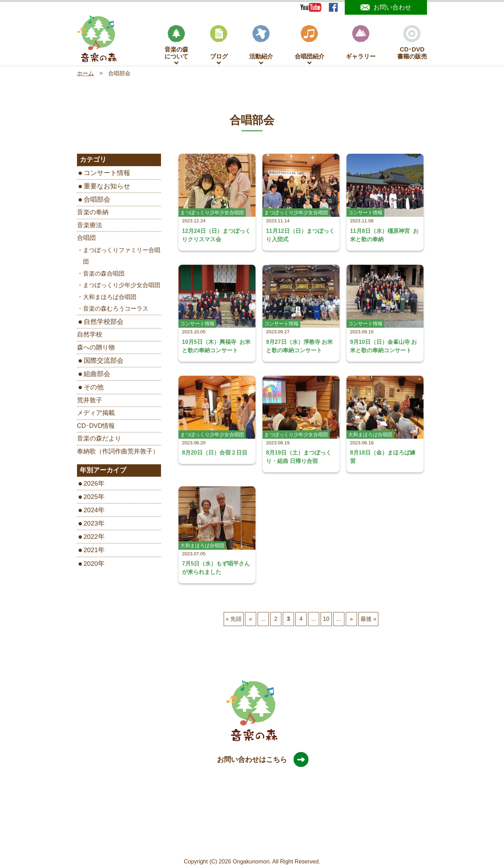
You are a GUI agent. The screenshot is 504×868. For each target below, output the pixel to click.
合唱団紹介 (310, 43)
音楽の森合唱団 (104, 274)
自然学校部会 (104, 322)
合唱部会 (97, 200)
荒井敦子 (90, 401)
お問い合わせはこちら (259, 760)
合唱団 (86, 238)
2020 (91, 564)
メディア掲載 (96, 414)
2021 (91, 551)
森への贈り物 (96, 348)
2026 (91, 484)
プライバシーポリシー (247, 844)
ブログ (219, 43)
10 (326, 620)
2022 (91, 537)
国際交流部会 (104, 361)
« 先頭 (234, 620)
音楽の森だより (99, 439)
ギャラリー (361, 43)
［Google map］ (252, 832)
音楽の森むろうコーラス (116, 309)
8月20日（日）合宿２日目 (215, 453)
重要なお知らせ (107, 187)
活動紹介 (261, 43)
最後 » (368, 620)
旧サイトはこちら (301, 844)
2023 (91, 524)
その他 (94, 388)
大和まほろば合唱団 (110, 298)
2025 (91, 497)
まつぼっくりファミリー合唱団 (122, 257)
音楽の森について (176, 43)
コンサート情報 (107, 173)
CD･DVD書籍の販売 (412, 43)
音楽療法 (90, 226)
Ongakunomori (251, 862)
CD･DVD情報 (96, 426)
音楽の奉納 (93, 213)
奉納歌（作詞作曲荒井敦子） (118, 452)
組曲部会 (97, 374)
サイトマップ (198, 844)
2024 (91, 511)
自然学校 (90, 335)
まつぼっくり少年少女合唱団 (122, 286)
